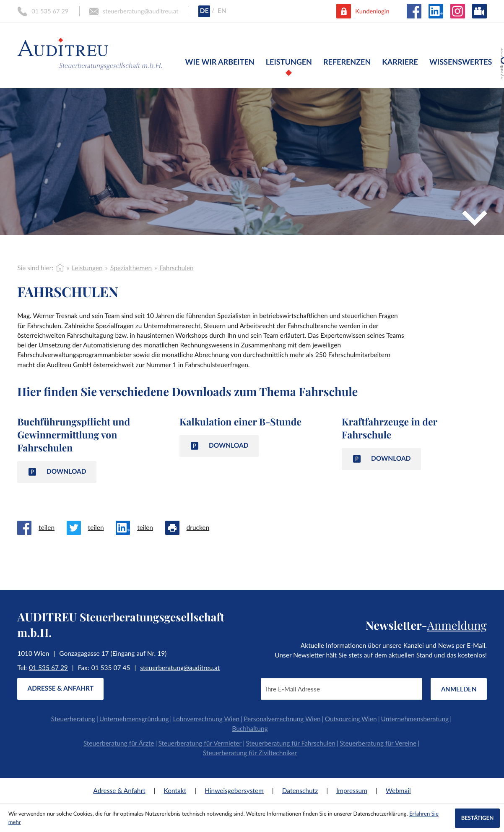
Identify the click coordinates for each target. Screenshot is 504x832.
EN (222, 11)
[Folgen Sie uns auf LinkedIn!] (436, 11)
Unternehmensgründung (134, 719)
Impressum (352, 791)
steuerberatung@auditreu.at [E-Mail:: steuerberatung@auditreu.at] (180, 668)
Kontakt (175, 791)
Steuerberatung (73, 719)
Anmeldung (457, 625)
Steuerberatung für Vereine (378, 743)
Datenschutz (300, 791)
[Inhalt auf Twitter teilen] (91, 528)
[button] (43, 11)
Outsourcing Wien (351, 719)
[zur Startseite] (90, 51)
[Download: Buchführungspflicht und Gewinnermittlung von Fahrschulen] (57, 472)
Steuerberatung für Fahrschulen (291, 743)
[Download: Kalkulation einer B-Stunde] (219, 446)
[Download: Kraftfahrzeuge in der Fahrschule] (381, 459)
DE (204, 11)
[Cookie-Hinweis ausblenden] (477, 818)
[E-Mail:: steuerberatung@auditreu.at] (134, 11)
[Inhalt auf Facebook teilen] (42, 528)
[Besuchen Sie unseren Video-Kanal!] (479, 11)
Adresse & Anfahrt (119, 791)
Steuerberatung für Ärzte (119, 743)
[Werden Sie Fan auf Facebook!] (414, 11)
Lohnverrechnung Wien (207, 719)
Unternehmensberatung (415, 719)
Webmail (398, 791)
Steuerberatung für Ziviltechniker (250, 753)
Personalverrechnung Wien (282, 719)
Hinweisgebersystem (234, 791)
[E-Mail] (342, 689)
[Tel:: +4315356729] (48, 668)
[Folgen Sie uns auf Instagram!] (458, 11)
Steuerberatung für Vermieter (200, 743)
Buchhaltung (250, 729)
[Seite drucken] (193, 528)
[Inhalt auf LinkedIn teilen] (140, 528)
